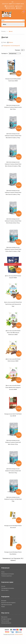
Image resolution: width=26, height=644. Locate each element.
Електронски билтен (6, 631)
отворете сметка (20, 4)
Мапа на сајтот (5, 598)
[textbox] (12, 20)
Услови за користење (7, 584)
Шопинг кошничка (11, 8)
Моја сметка (20, 6)
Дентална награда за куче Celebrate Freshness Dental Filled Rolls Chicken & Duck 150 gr (13, 224)
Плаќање (19, 8)
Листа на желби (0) (10, 6)
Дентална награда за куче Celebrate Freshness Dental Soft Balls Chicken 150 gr (13, 449)
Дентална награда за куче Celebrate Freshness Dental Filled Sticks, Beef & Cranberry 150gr (13, 254)
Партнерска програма (7, 612)
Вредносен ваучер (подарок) (8, 610)
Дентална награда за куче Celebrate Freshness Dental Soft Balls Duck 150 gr (13, 478)
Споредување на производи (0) (11, 46)
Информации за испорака (8, 582)
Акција (3, 614)
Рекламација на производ (8, 596)
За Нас (3, 580)
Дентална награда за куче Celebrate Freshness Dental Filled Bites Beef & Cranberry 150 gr (13, 136)
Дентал (11, 31)
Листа (5, 42)
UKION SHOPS (19, 642)
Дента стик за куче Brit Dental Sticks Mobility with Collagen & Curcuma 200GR (13, 392)
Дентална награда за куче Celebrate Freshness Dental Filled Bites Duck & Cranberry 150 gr (13, 195)
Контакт (3, 594)
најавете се (11, 4)
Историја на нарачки (6, 627)
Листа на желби (5, 629)
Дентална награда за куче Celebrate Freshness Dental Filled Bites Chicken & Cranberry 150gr (13, 166)
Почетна (3, 31)
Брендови (4, 608)
